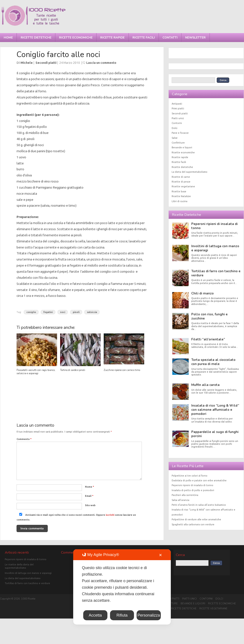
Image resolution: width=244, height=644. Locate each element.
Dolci (175, 128)
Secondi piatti (46, 63)
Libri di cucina (180, 201)
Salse (175, 138)
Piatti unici (178, 118)
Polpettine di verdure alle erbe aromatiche (196, 519)
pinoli (76, 312)
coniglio (31, 312)
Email (89, 496)
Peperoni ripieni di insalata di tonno (214, 226)
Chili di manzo (202, 293)
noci (63, 312)
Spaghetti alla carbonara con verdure (193, 524)
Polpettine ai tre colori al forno (190, 476)
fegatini (48, 312)
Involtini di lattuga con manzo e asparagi (215, 248)
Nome (90, 487)
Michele (27, 63)
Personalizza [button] (149, 615)
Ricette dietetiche (36, 38)
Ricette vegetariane (183, 186)
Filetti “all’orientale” (208, 339)
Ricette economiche (76, 38)
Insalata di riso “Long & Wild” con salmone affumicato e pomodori (215, 410)
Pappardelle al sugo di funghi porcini (215, 434)
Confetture (178, 143)
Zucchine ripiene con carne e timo (122, 370)
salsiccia (92, 312)
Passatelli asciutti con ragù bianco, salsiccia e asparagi (36, 372)
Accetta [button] (95, 615)
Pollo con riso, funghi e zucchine (209, 316)
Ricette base (179, 191)
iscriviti (110, 515)
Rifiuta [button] (122, 615)
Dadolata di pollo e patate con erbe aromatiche (199, 480)
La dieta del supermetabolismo (190, 172)
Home (8, 38)
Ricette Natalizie (181, 196)
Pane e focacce (180, 133)
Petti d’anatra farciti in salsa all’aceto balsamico (199, 505)
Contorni (177, 123)
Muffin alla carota (205, 385)
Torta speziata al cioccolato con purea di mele (213, 362)
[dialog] (122, 587)
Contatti (170, 38)
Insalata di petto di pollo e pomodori (193, 490)
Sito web (90, 505)
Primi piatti (178, 108)
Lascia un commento (101, 63)
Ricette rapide (112, 38)
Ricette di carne (181, 177)
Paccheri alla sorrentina (185, 495)
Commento (24, 439)
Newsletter (195, 38)
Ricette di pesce (181, 182)
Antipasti (177, 104)
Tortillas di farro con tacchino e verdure (216, 273)
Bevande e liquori (182, 147)
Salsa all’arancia (180, 500)
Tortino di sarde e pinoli (73, 370)
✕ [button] (160, 555)
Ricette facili (144, 38)
